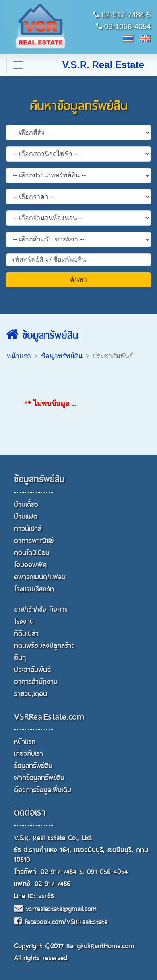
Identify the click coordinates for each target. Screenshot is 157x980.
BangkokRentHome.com (100, 946)
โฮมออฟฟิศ (30, 565)
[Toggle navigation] (18, 65)
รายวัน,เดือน (31, 694)
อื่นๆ (20, 658)
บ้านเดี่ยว (26, 505)
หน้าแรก (19, 356)
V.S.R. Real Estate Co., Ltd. (53, 838)
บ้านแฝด (26, 517)
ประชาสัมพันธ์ (32, 670)
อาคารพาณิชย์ (34, 541)
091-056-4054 (107, 872)
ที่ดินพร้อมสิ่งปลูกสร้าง (44, 646)
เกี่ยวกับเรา (29, 754)
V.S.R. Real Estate (103, 65)
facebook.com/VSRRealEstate (61, 922)
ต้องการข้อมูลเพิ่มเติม (43, 790)
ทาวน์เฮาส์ (28, 529)
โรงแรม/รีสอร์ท (34, 589)
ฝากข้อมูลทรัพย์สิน (39, 778)
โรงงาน (24, 621)
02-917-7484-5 (122, 15)
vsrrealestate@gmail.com (55, 909)
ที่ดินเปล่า (26, 634)
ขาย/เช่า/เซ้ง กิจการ (41, 609)
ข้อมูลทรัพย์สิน (42, 335)
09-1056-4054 (124, 26)
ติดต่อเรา (30, 813)
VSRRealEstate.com (49, 717)
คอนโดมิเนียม (32, 553)
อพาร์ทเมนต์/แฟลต (40, 577)
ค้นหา (78, 280)
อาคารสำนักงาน (36, 682)
